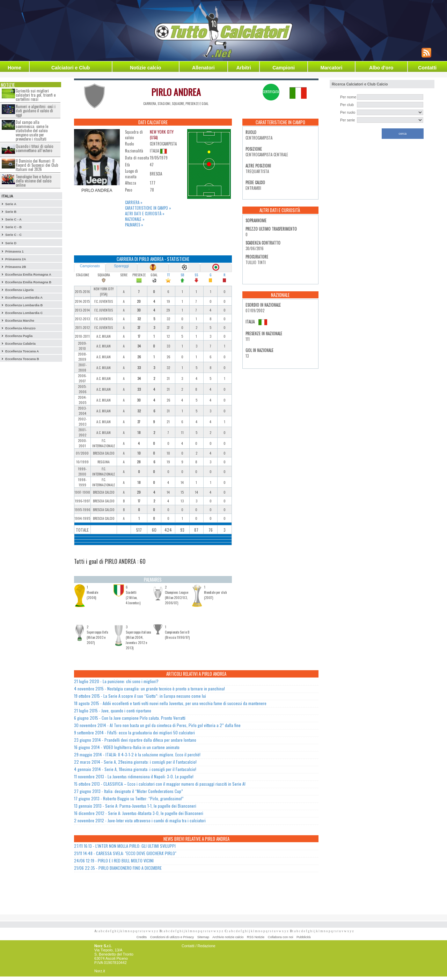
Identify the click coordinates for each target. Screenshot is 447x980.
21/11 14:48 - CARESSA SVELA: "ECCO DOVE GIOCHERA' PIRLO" (125, 853)
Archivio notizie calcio (228, 937)
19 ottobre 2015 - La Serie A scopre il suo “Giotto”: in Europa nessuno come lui (140, 696)
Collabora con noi (281, 937)
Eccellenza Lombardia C (24, 313)
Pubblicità (303, 937)
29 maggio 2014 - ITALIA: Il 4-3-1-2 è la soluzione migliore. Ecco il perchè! (137, 754)
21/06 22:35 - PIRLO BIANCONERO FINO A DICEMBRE (118, 868)
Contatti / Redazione (199, 946)
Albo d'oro (381, 68)
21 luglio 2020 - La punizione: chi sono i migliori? (116, 681)
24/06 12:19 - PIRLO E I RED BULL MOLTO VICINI (114, 861)
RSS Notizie (256, 937)
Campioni (284, 68)
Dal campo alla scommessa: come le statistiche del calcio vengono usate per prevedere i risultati (32, 130)
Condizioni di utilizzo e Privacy (172, 937)
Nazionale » (135, 219)
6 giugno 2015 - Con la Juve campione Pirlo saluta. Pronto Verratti (130, 718)
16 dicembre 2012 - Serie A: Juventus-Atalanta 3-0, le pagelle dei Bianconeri (139, 813)
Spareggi (121, 266)
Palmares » (134, 225)
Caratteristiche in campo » (148, 208)
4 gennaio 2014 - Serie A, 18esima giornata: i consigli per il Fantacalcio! (135, 769)
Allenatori (203, 68)
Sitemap (203, 937)
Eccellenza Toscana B (22, 359)
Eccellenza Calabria (20, 344)
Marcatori (331, 68)
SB (182, 275)
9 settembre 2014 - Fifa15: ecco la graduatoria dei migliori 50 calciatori (134, 732)
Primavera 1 (14, 252)
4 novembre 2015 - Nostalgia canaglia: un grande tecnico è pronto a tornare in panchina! (149, 689)
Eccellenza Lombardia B (24, 305)
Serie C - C (13, 235)
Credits (142, 937)
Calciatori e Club (71, 68)
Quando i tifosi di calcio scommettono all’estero (34, 148)
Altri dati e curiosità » (145, 214)
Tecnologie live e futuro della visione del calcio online (34, 181)
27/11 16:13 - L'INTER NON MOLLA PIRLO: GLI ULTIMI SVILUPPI (125, 846)
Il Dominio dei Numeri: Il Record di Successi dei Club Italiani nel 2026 (37, 165)
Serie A (11, 204)
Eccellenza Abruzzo (20, 328)
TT (168, 275)
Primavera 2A (16, 259)
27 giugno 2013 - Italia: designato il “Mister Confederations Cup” (129, 791)
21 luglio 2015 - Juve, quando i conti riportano (113, 710)
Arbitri (244, 68)
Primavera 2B (16, 267)
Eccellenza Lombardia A (24, 298)
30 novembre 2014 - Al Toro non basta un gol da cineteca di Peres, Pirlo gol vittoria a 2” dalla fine (157, 725)
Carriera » (134, 202)
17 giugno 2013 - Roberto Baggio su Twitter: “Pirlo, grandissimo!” (129, 798)
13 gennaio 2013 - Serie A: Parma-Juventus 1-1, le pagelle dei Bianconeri (135, 806)
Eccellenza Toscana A (22, 351)
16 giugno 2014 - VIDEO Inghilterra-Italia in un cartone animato (127, 747)
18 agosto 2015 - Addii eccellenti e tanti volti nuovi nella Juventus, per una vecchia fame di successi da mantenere (170, 703)
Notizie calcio (145, 68)
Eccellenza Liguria (19, 290)
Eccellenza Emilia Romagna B (28, 282)
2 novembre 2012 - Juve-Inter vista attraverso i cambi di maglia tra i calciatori (140, 820)
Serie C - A (13, 219)
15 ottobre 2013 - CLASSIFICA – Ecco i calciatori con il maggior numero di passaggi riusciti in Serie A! (160, 784)
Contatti (427, 68)
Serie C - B (13, 227)
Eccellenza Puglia (19, 336)
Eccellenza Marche (20, 321)
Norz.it (100, 971)
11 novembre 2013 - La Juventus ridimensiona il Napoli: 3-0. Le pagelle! (134, 776)
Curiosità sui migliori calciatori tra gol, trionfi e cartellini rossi (36, 95)
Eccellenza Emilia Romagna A (28, 275)
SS (196, 275)
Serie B (11, 212)
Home (14, 68)
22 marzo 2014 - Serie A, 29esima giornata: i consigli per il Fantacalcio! (135, 762)
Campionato (90, 266)
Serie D (11, 243)
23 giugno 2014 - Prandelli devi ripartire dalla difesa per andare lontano (135, 740)
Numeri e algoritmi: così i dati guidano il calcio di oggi (36, 111)
